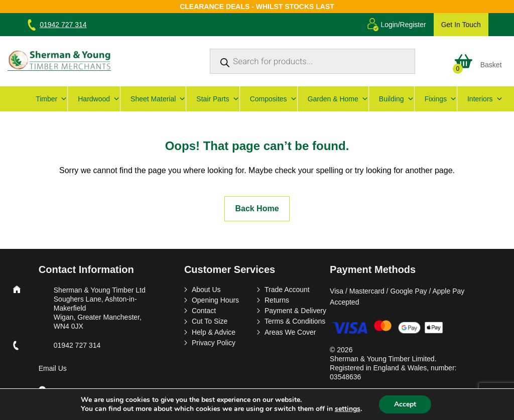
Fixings (441, 99)
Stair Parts (218, 99)
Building (397, 99)
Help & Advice (214, 332)
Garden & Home (338, 99)
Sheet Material (158, 99)
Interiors (485, 99)
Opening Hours (215, 300)
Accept (405, 404)
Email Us (53, 368)
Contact (204, 311)
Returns (277, 300)
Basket (491, 65)
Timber (51, 99)
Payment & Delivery (295, 311)
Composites (274, 99)
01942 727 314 (63, 25)
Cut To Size (210, 321)
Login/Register (403, 25)
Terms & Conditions (295, 321)
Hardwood (99, 99)
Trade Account (287, 290)
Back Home (257, 208)
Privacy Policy (214, 343)
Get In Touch (461, 25)
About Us (206, 290)
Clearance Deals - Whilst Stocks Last (257, 7)
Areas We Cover (290, 332)
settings (348, 409)
